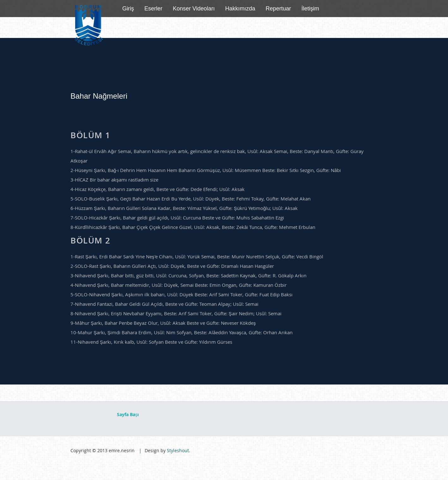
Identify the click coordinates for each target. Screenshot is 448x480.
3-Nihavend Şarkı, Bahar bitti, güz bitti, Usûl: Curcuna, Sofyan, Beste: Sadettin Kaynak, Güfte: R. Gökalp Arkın (188, 275)
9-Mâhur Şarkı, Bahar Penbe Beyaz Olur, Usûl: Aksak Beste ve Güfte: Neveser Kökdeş (163, 323)
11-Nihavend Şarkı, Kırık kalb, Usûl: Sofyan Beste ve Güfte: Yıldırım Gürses (151, 342)
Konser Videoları (194, 9)
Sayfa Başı (128, 414)
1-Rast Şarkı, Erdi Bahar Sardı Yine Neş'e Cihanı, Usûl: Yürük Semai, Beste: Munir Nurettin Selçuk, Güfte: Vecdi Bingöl (197, 256)
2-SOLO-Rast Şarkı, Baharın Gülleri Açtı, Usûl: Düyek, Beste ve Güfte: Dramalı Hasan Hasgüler (172, 266)
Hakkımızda (240, 9)
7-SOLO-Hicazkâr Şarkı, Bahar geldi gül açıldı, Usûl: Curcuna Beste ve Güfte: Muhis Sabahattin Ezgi (177, 218)
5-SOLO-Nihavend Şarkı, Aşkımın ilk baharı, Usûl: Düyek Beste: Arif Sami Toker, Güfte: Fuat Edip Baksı (182, 294)
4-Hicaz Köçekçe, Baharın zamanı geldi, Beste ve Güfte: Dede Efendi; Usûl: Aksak (157, 189)
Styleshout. (179, 450)
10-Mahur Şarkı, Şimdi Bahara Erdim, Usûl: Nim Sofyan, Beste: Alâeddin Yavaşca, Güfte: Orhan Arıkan (182, 332)
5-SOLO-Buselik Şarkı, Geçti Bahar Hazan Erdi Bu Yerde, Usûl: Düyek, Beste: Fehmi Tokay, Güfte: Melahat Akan (191, 199)
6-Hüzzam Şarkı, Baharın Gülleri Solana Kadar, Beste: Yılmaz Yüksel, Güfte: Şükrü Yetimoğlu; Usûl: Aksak (184, 208)
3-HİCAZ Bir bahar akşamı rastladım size (114, 180)
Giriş (128, 9)
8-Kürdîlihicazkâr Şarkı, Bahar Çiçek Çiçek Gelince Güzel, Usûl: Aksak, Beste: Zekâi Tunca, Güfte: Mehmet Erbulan (193, 227)
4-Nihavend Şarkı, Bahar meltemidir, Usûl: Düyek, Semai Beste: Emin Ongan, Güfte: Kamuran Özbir (179, 285)
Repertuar (278, 9)
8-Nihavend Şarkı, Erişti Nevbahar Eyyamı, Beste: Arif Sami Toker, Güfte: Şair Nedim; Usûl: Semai (176, 313)
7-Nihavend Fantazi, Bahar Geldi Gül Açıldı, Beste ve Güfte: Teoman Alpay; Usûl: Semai (164, 304)
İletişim (310, 9)
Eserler (153, 9)
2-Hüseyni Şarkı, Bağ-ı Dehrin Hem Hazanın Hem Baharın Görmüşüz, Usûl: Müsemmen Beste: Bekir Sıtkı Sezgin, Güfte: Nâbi (206, 170)
